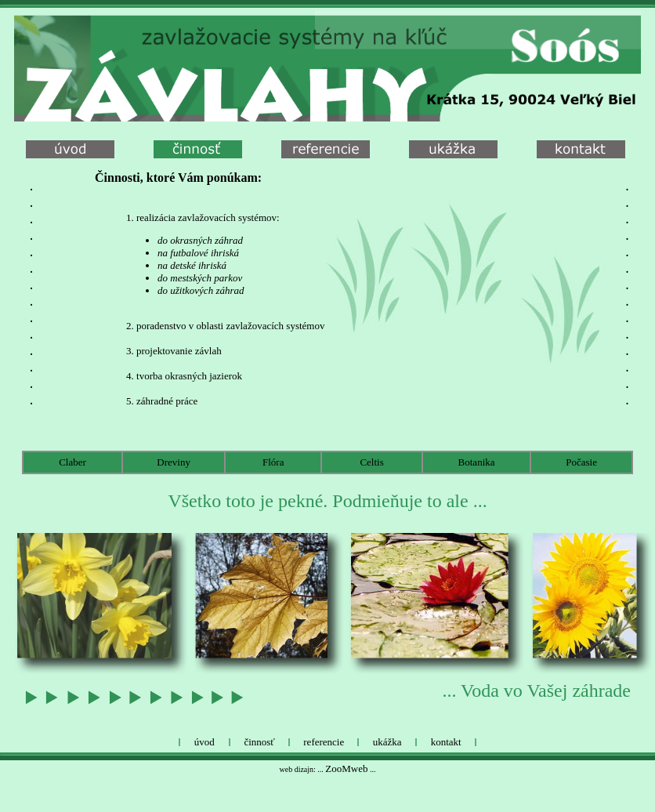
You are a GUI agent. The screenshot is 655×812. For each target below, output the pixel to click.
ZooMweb (346, 768)
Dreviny (174, 462)
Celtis (371, 462)
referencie (324, 742)
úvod (204, 742)
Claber (72, 462)
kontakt (446, 742)
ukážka (387, 742)
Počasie (581, 462)
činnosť (259, 742)
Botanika (477, 462)
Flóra (273, 462)
